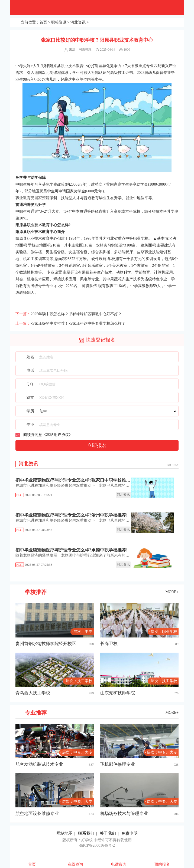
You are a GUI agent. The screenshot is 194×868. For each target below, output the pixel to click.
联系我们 (86, 833)
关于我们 (108, 833)
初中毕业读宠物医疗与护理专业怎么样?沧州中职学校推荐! (71, 515)
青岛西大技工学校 (33, 693)
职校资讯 (59, 22)
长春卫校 (109, 644)
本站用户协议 (57, 435)
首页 (43, 22)
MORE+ (173, 465)
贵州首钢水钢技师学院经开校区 (46, 644)
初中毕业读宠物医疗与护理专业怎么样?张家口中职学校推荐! (74, 480)
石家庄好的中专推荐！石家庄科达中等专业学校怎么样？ (78, 323)
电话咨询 (119, 864)
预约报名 (162, 864)
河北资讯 (78, 22)
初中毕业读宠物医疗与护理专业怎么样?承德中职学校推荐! (71, 550)
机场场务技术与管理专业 (124, 813)
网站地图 (64, 833)
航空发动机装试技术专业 (39, 764)
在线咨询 (75, 864)
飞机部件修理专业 (118, 764)
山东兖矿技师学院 (118, 693)
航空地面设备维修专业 (37, 813)
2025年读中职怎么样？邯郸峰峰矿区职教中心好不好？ (76, 314)
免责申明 (130, 833)
